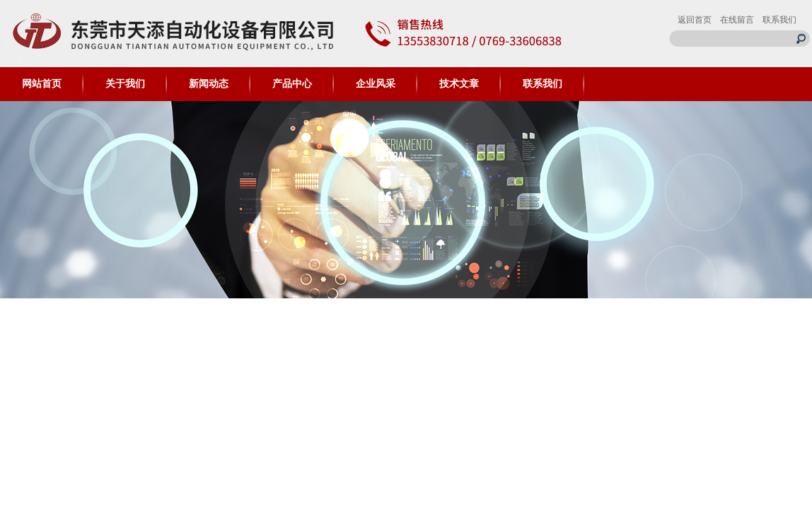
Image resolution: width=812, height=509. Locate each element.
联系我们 (779, 20)
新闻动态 (209, 84)
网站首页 (42, 84)
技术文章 (459, 84)
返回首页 (695, 20)
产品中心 (292, 84)
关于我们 (125, 84)
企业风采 (376, 84)
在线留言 (737, 20)
